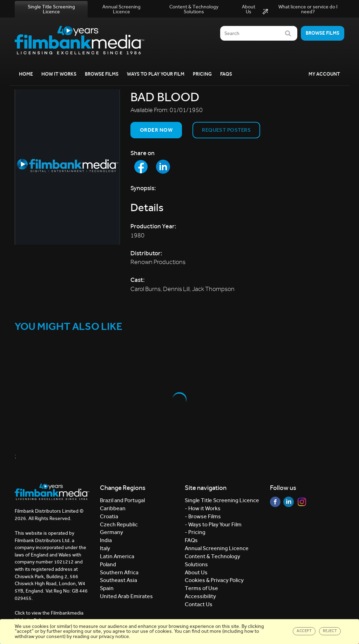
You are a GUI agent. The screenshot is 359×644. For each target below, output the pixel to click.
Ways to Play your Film (156, 74)
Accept (304, 631)
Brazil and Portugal (122, 500)
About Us (249, 9)
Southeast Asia (118, 580)
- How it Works (203, 508)
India (106, 540)
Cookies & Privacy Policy (214, 580)
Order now (156, 130)
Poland (108, 564)
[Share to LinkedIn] (163, 167)
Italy (105, 548)
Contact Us (199, 604)
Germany (111, 532)
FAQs (226, 74)
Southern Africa (119, 572)
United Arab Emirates (126, 596)
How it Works (59, 74)
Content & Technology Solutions (194, 9)
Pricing (202, 74)
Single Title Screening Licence (51, 9)
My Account (324, 74)
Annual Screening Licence (121, 9)
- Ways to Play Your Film (213, 524)
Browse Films (102, 74)
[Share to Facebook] (141, 167)
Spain (107, 588)
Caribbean (113, 508)
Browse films (323, 33)
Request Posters (226, 130)
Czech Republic (119, 524)
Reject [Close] (330, 631)
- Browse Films (203, 516)
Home (26, 74)
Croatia (109, 516)
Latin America (117, 556)
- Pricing (195, 532)
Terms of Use (201, 588)
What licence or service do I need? (300, 9)
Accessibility (200, 596)
